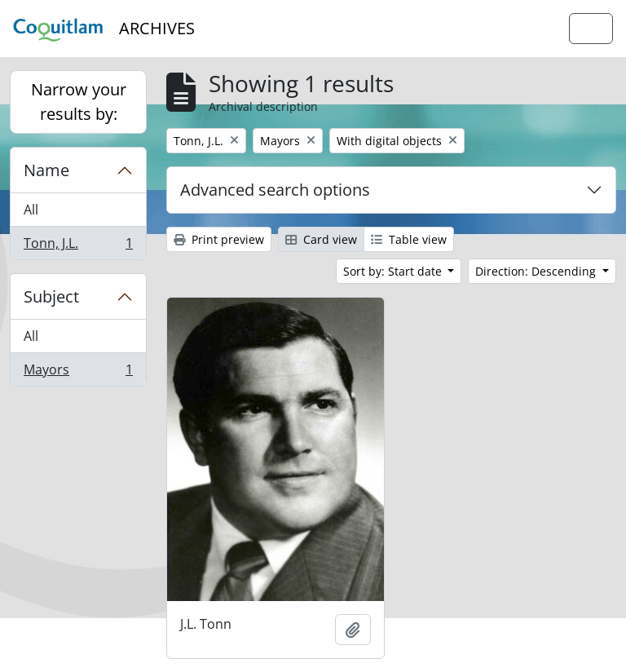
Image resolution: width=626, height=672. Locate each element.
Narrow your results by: (79, 102)
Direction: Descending (537, 271)
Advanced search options (275, 190)
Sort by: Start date (394, 271)
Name (46, 170)
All (31, 210)
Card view (321, 239)
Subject (51, 296)
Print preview (219, 239)
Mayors (78, 373)
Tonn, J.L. (78, 246)
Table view (409, 239)
